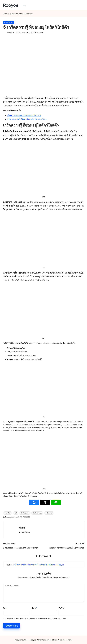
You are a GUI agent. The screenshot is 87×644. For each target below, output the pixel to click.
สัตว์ (16, 513)
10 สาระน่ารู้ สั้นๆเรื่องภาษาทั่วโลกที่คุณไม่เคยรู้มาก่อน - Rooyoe (39, 565)
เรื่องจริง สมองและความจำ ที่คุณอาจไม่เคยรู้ (24, 116)
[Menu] (25, 5)
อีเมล (34, 608)
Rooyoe (11, 5)
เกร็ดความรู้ (49, 513)
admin (23, 528)
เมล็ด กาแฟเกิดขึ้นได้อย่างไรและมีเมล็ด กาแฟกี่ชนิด (27, 119)
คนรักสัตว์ (8, 513)
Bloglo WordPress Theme (62, 640)
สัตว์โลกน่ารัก (25, 513)
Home (5, 14)
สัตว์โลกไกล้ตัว (37, 513)
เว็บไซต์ (61, 608)
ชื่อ (5, 608)
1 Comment (38, 33)
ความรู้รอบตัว (9, 22)
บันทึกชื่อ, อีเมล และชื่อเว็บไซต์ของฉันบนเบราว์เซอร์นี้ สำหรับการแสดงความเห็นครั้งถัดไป (37, 619)
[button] (24, 532)
